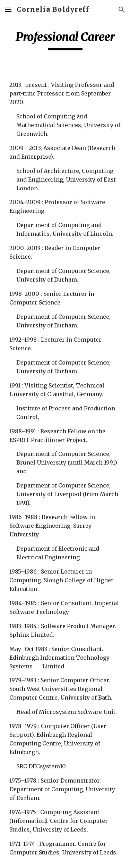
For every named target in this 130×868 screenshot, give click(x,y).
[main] (65, 40)
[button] (8, 10)
